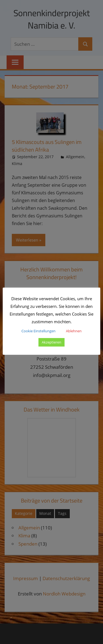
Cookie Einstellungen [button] (38, 331)
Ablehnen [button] (74, 331)
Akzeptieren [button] (51, 342)
